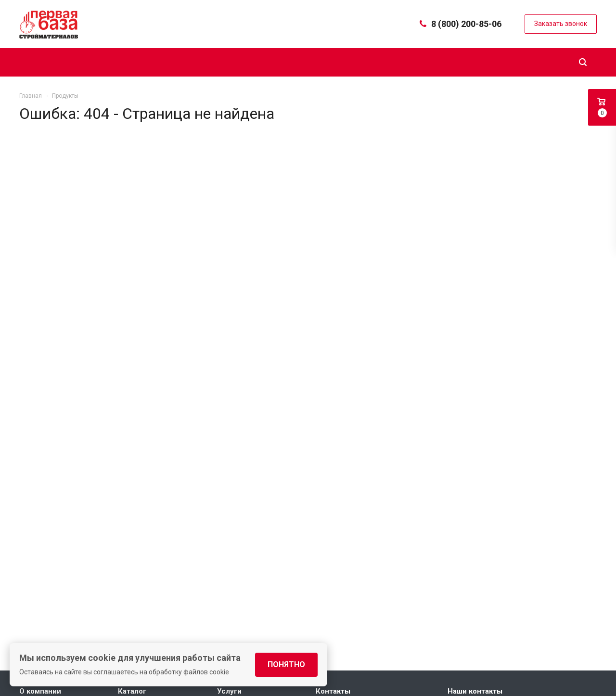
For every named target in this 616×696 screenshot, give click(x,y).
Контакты (333, 691)
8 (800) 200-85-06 (466, 24)
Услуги (229, 691)
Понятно (286, 664)
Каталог (132, 691)
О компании (40, 691)
